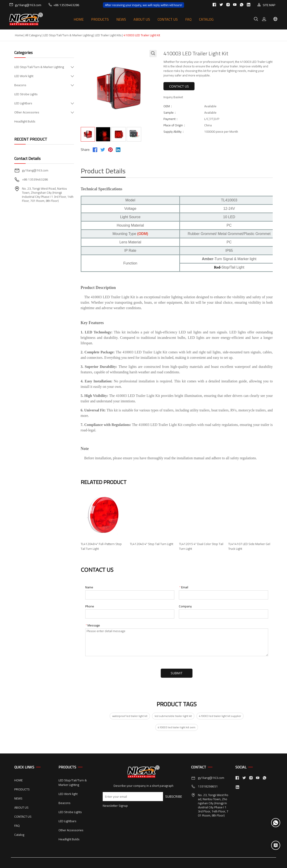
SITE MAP (266, 5)
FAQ (188, 19)
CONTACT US (168, 19)
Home (19, 35)
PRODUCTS (100, 19)
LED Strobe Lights (26, 94)
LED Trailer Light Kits (108, 35)
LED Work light (24, 76)
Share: (85, 150)
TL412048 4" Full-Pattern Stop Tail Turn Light (101, 546)
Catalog (206, 19)
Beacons (20, 85)
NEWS (121, 19)
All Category (33, 35)
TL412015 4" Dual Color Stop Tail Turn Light (201, 546)
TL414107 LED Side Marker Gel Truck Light (249, 546)
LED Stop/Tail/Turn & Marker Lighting (68, 35)
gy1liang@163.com (25, 5)
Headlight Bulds (25, 121)
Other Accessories (27, 112)
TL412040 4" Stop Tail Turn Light (152, 544)
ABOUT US (142, 19)
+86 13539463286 (64, 5)
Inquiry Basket (173, 97)
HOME (79, 19)
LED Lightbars (23, 103)
